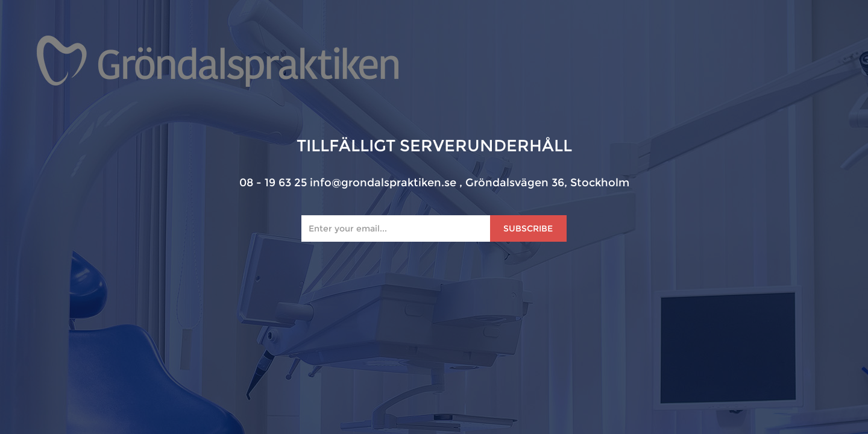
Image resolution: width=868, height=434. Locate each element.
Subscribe (528, 228)
